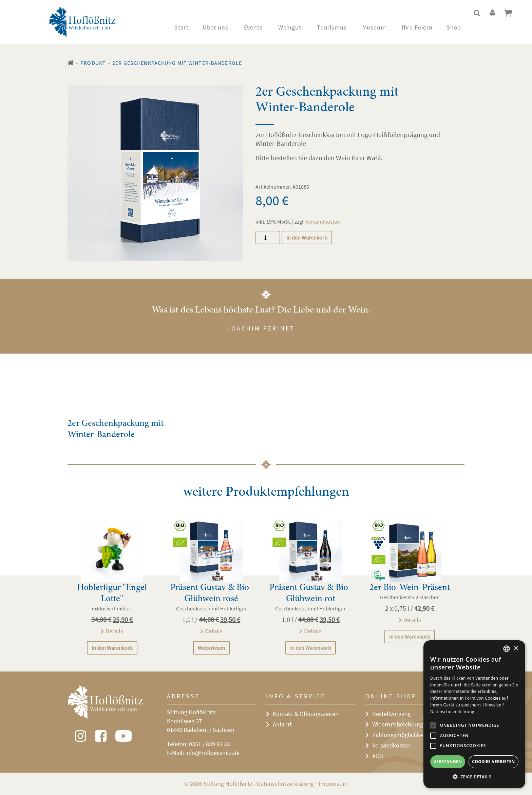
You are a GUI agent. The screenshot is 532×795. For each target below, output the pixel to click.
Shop (454, 27)
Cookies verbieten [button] (493, 762)
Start (182, 27)
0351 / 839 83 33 (210, 744)
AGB (378, 756)
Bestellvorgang (392, 714)
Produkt (93, 63)
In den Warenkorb (307, 238)
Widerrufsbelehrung (398, 724)
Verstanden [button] (448, 762)
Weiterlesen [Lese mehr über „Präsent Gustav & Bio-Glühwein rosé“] (211, 648)
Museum (374, 27)
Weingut (290, 27)
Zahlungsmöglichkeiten (403, 735)
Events (253, 27)
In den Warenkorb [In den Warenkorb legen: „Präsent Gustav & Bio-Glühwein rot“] (311, 648)
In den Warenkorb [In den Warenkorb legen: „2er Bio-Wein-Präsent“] (410, 637)
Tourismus (332, 27)
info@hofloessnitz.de (212, 753)
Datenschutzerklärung (285, 784)
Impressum (333, 784)
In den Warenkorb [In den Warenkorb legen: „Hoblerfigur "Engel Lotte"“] (112, 648)
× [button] (516, 649)
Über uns (215, 27)
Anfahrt (282, 724)
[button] (474, 777)
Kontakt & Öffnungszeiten (306, 714)
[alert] (474, 714)
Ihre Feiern (417, 27)
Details (114, 631)
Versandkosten (323, 222)
